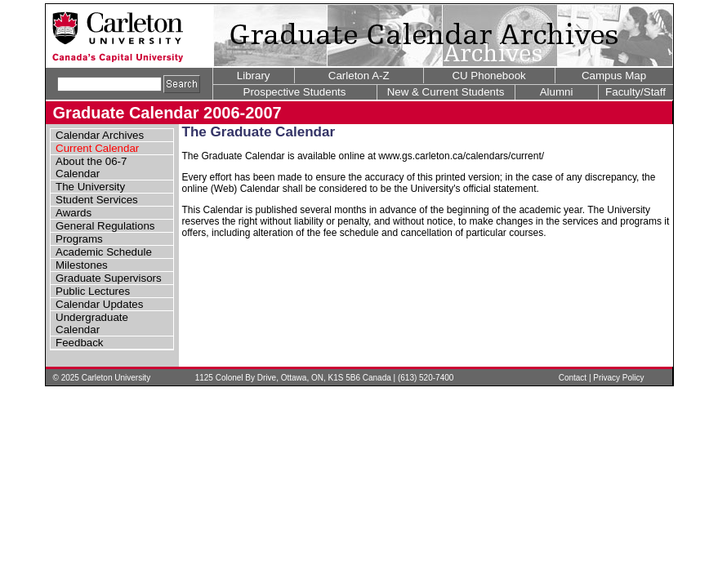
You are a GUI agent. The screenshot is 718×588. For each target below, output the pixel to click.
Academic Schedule (104, 252)
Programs (79, 239)
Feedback (80, 343)
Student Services (97, 200)
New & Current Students (446, 92)
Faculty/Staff (635, 92)
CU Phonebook (488, 76)
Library (254, 76)
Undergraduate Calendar (92, 323)
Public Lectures (93, 291)
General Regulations (105, 226)
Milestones (82, 265)
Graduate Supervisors (109, 278)
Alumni (557, 92)
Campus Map (614, 76)
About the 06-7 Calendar (91, 167)
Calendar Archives (100, 135)
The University (90, 187)
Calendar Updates (99, 304)
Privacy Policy (618, 378)
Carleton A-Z (359, 76)
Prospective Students (295, 92)
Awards (74, 213)
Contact (573, 378)
